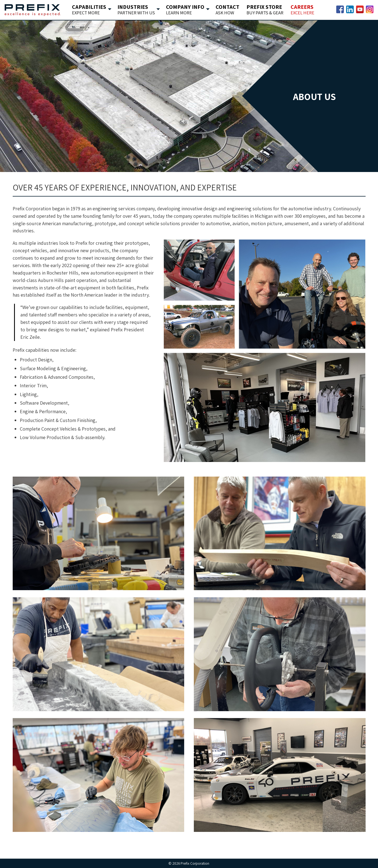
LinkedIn (350, 9)
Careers (301, 10)
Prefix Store (263, 10)
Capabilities (88, 10)
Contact (226, 10)
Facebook (340, 9)
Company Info (184, 10)
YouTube (360, 9)
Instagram (370, 9)
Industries (135, 10)
